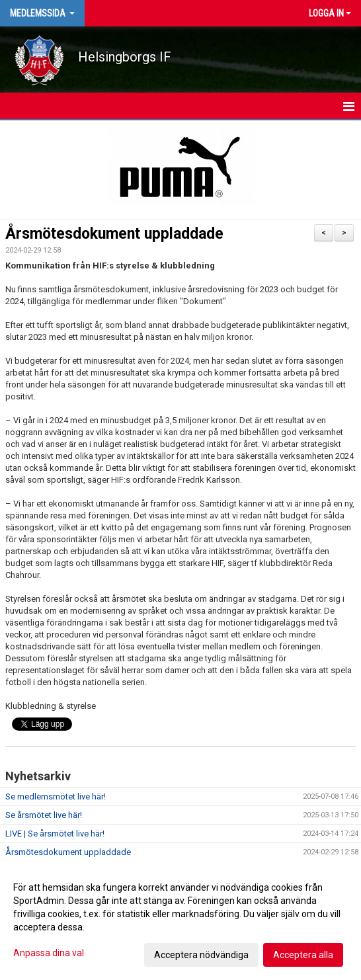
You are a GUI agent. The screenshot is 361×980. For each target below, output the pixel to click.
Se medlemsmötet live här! (56, 796)
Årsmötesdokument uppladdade (114, 234)
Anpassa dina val (49, 953)
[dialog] (180, 920)
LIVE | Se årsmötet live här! (55, 834)
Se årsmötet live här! (44, 815)
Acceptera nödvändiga (201, 955)
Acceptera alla (303, 955)
